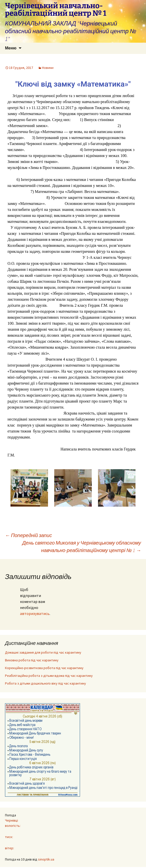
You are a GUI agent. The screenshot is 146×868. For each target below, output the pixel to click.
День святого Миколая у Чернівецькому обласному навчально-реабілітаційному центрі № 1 (82, 546)
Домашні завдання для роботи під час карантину (43, 652)
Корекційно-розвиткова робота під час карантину (44, 668)
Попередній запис (28, 535)
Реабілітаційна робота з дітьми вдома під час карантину (49, 676)
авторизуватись (35, 613)
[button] (13, 488)
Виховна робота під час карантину (32, 660)
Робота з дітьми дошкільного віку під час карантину (45, 683)
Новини (48, 68)
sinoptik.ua (46, 859)
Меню (11, 48)
